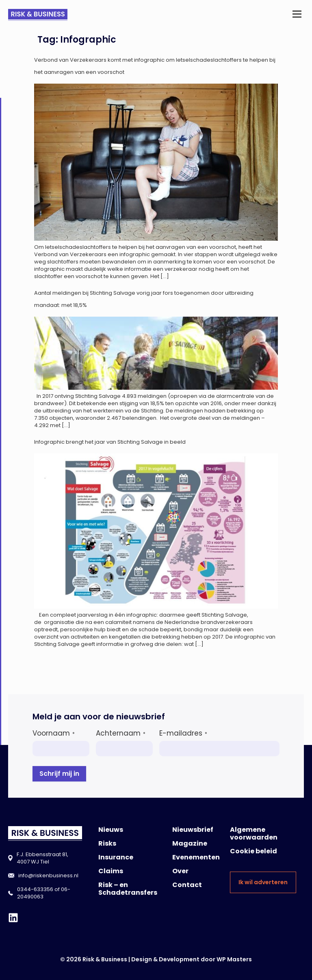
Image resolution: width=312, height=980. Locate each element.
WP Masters (234, 959)
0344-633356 (35, 889)
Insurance (116, 857)
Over (180, 871)
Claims (111, 871)
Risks (107, 843)
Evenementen (196, 857)
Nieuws (111, 830)
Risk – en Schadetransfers (128, 889)
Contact (187, 885)
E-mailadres (183, 733)
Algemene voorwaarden (254, 833)
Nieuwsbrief (193, 830)
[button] (297, 15)
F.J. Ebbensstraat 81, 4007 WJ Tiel (42, 858)
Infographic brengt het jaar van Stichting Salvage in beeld (110, 442)
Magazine (190, 843)
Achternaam (121, 733)
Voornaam (54, 733)
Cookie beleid (253, 851)
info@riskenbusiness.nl (48, 875)
